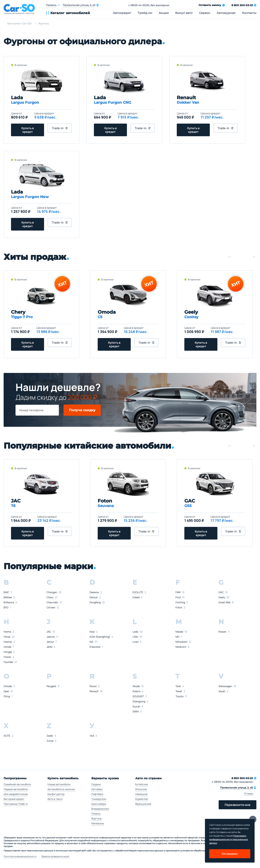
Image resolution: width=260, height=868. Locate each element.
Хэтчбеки (97, 789)
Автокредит (122, 13)
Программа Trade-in (16, 804)
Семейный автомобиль (17, 784)
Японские (141, 789)
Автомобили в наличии (61, 789)
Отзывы (249, 793)
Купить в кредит (28, 130)
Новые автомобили (59, 784)
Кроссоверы (99, 804)
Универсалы (99, 799)
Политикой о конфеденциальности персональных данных (229, 839)
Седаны (96, 784)
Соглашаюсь (230, 854)
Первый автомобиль (16, 789)
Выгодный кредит (14, 799)
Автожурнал (226, 13)
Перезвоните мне (238, 805)
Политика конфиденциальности (20, 856)
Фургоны (97, 818)
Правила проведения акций (55, 856)
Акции (164, 13)
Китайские (142, 784)
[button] (230, 257)
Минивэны (98, 823)
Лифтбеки (97, 794)
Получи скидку (82, 410)
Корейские (142, 799)
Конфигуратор (56, 794)
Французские (143, 804)
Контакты (249, 13)
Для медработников (16, 794)
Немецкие (141, 794)
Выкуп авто (184, 13)
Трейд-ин (145, 13)
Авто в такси (55, 799)
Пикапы (96, 814)
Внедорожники (100, 809)
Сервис (205, 13)
